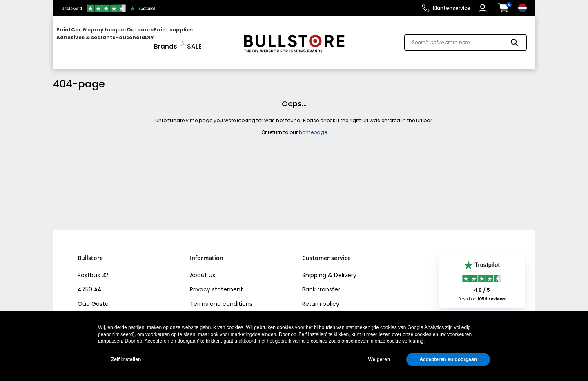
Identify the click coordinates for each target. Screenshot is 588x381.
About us (203, 268)
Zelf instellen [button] (126, 359)
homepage (313, 125)
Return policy (321, 297)
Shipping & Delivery (329, 268)
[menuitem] (88, 39)
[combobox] (465, 39)
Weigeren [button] (379, 359)
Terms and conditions (221, 297)
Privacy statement (216, 282)
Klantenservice (452, 8)
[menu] (144, 39)
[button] (484, 8)
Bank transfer (321, 282)
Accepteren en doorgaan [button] (448, 359)
